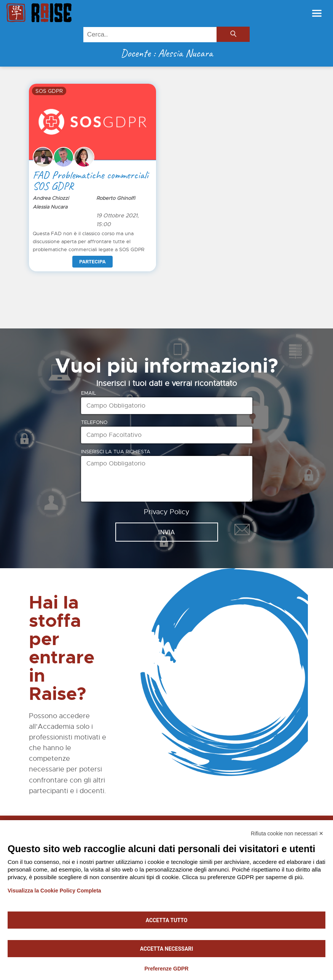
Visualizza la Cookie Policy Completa (54, 891)
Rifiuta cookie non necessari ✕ (287, 833)
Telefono (94, 422)
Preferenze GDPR (167, 969)
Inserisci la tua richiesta (116, 452)
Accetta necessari (167, 949)
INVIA (166, 532)
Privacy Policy (167, 512)
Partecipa (92, 262)
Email (88, 393)
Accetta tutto (167, 920)
